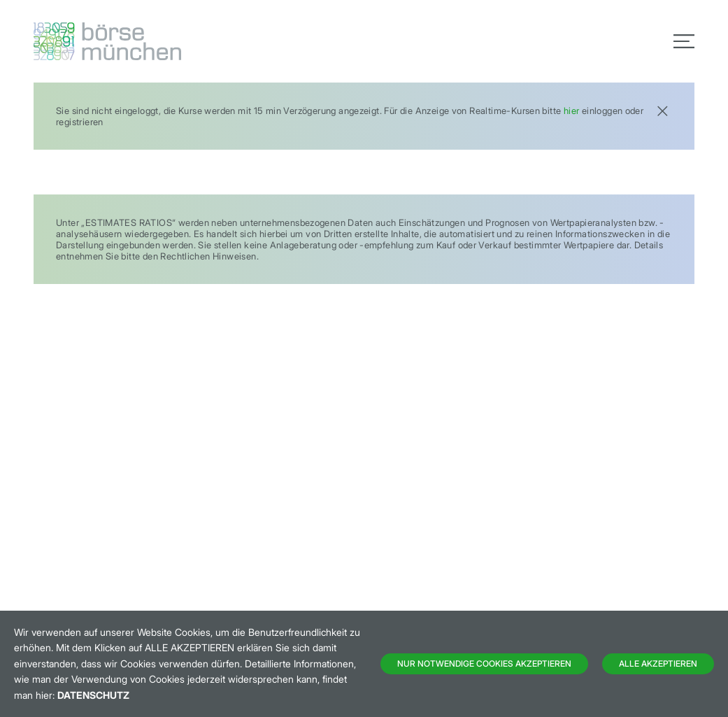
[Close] (662, 109)
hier (572, 111)
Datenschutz (93, 695)
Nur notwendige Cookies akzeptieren (484, 663)
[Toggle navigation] (684, 41)
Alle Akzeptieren (658, 663)
